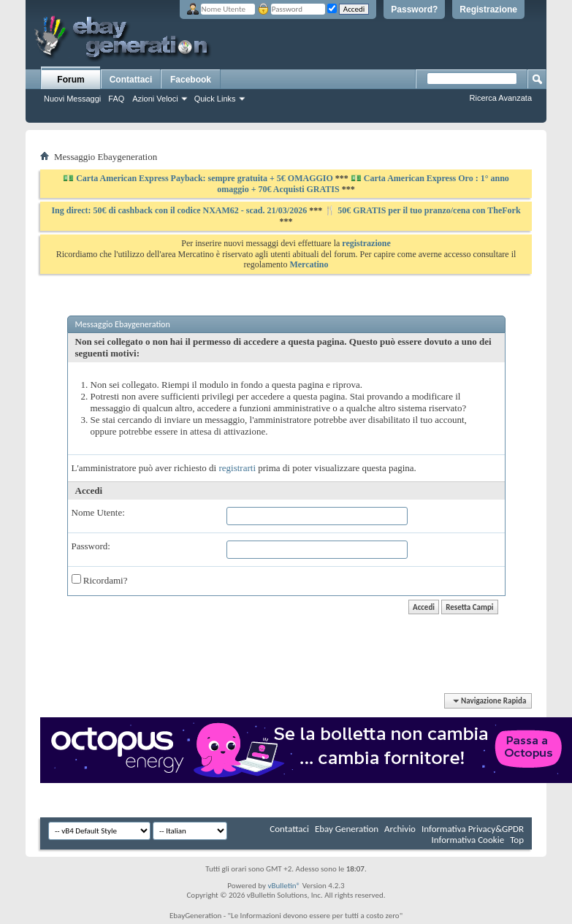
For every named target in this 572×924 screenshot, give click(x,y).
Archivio (400, 829)
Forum (70, 80)
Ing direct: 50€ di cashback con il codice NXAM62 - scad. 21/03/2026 (180, 210)
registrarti (237, 468)
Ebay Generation (347, 829)
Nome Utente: (98, 512)
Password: (91, 546)
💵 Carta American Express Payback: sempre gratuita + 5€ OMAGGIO (199, 178)
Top (517, 840)
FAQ (116, 99)
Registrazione (488, 9)
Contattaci (131, 80)
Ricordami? (100, 580)
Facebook (191, 80)
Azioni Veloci (155, 99)
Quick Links (215, 99)
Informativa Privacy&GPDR (473, 829)
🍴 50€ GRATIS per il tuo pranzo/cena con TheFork (422, 210)
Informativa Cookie (468, 840)
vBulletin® (284, 886)
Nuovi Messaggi (72, 99)
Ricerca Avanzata (501, 98)
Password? (414, 9)
